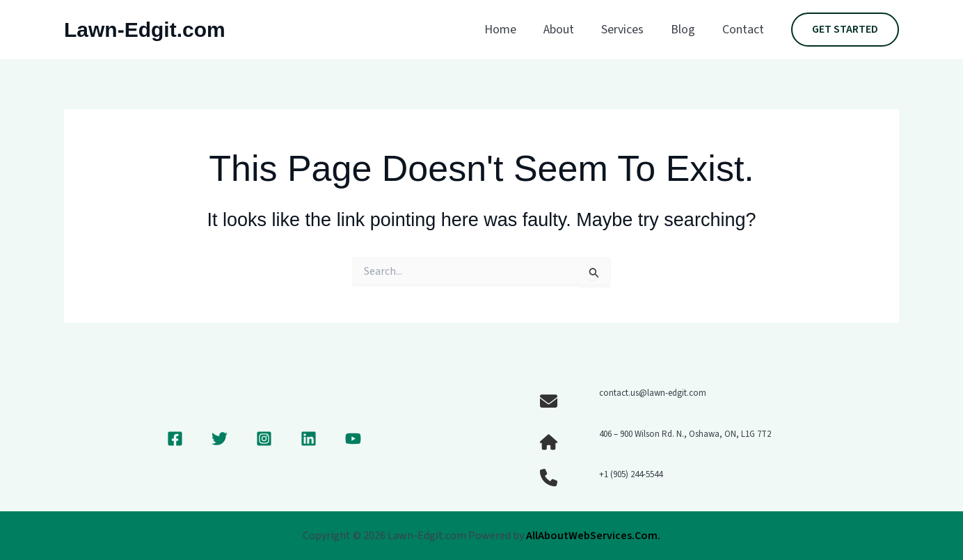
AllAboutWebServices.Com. (593, 536)
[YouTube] (353, 439)
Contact (744, 30)
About (566, 30)
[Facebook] (175, 439)
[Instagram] (264, 439)
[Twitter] (220, 439)
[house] (549, 442)
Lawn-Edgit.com (145, 30)
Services (627, 30)
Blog (686, 30)
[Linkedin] (309, 439)
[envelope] (549, 401)
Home (509, 30)
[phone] (549, 478)
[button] (845, 30)
